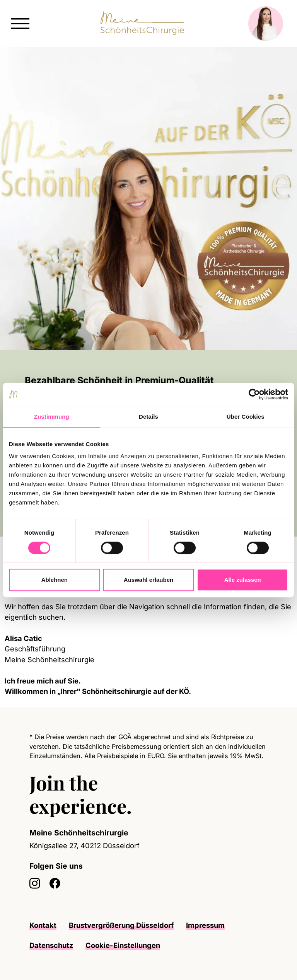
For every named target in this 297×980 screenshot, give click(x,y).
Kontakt (43, 925)
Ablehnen (55, 580)
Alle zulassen (243, 580)
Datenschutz (51, 945)
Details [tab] (148, 417)
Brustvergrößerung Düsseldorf (121, 925)
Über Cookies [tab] (246, 417)
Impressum (205, 925)
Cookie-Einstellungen (123, 945)
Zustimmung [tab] (52, 417)
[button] (20, 23)
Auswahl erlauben (148, 580)
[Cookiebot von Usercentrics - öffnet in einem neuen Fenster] (254, 394)
